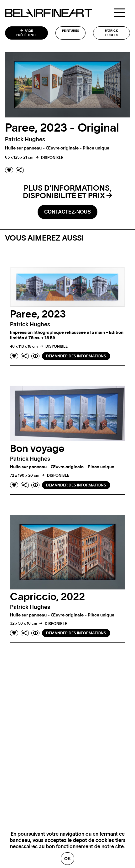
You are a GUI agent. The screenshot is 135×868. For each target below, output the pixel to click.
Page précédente (26, 33)
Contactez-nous (67, 212)
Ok (67, 859)
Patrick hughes (112, 33)
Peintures (70, 31)
